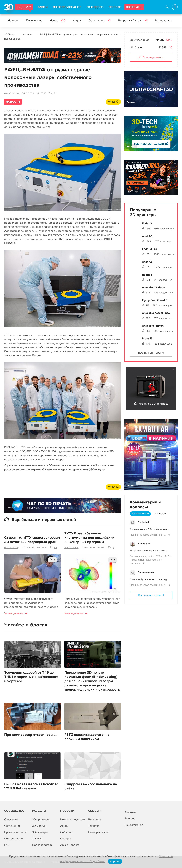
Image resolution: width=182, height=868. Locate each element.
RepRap (147, 275)
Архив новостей (71, 845)
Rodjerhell (144, 522)
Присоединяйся (151, 58)
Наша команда (134, 825)
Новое (58, 21)
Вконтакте (95, 819)
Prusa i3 (147, 338)
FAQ (7, 845)
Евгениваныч (146, 572)
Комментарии (140, 514)
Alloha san (144, 544)
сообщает (78, 239)
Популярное (34, 21)
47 (56, 548)
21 (55, 93)
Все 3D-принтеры (149, 353)
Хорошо (115, 861)
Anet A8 (147, 236)
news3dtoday (12, 93)
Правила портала (15, 832)
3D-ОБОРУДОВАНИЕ (67, 7)
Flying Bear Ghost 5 (155, 300)
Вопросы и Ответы (133, 21)
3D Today (9, 34)
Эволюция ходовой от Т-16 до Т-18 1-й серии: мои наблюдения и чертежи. (31, 677)
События (66, 832)
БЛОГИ (43, 7)
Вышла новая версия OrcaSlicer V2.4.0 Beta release (31, 786)
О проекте (11, 819)
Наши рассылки (98, 832)
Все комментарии (149, 595)
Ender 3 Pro (149, 249)
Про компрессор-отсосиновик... (31, 735)
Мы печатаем (164, 21)
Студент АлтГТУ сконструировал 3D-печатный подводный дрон (32, 540)
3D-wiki (37, 839)
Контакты (130, 812)
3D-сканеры (40, 832)
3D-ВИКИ (115, 7)
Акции (77, 21)
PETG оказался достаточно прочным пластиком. (87, 737)
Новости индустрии (73, 819)
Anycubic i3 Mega (153, 287)
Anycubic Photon (153, 326)
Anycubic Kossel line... (156, 313)
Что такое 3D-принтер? (154, 404)
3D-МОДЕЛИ (95, 7)
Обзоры (65, 839)
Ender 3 (147, 223)
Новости (13, 21)
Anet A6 (147, 262)
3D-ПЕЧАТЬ (134, 7)
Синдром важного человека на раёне (91, 786)
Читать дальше (14, 613)
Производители (42, 845)
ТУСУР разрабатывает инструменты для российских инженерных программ (89, 538)
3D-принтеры (41, 819)
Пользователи (14, 839)
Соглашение (12, 826)
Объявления (100, 21)
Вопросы (160, 514)
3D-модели (39, 826)
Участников (142, 40)
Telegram (94, 826)
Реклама (11, 58)
